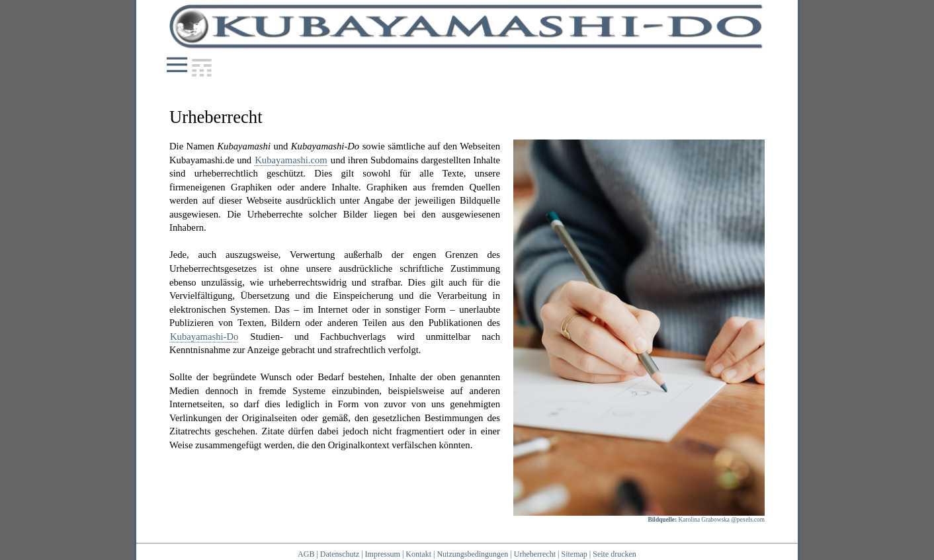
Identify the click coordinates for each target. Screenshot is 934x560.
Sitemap (574, 554)
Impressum (383, 554)
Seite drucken (615, 554)
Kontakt (418, 554)
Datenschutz (340, 554)
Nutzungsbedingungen (472, 554)
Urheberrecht (535, 554)
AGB (306, 554)
